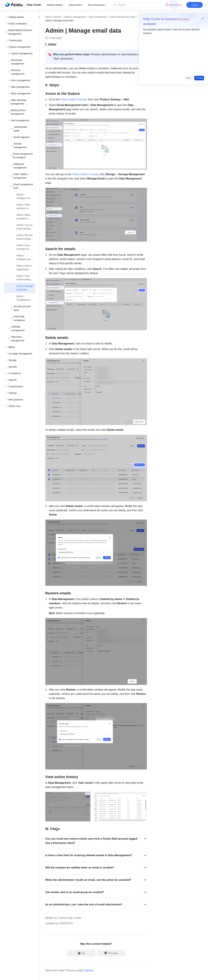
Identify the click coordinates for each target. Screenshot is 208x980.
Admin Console (60, 17)
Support (96, 933)
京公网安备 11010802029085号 (114, 976)
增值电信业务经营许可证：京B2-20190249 (151, 976)
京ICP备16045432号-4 (86, 976)
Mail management (105, 17)
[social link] (11, 963)
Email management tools (130, 17)
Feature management (82, 17)
